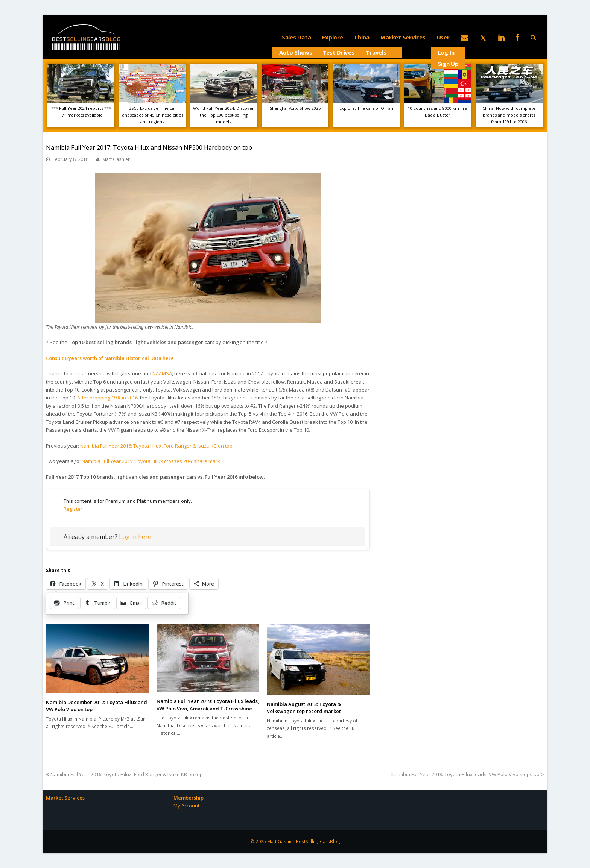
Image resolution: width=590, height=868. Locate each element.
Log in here (135, 537)
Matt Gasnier (116, 159)
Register (73, 509)
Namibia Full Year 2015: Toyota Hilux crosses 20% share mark (151, 461)
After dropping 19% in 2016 (107, 398)
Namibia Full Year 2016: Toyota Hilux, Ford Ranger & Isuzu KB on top (156, 446)
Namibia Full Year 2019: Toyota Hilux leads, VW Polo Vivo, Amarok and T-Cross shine (208, 705)
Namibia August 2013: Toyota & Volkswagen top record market (304, 708)
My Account (186, 806)
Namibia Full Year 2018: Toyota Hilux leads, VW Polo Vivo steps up (468, 774)
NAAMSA (162, 373)
